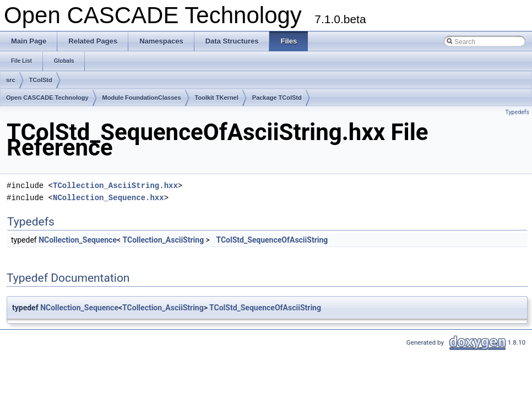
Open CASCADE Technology (47, 98)
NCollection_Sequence (78, 240)
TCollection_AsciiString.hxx (115, 186)
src (11, 80)
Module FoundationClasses (142, 98)
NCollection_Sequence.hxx (108, 198)
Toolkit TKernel (217, 98)
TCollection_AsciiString (164, 240)
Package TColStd (277, 98)
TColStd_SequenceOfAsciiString (272, 240)
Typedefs (517, 112)
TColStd (41, 80)
